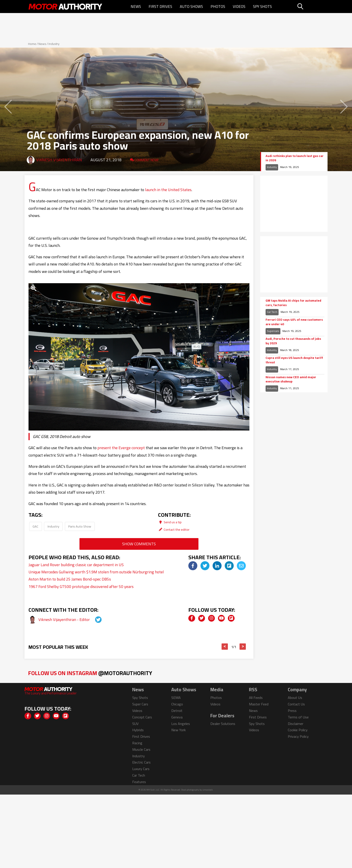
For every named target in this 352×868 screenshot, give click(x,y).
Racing (137, 743)
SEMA (176, 698)
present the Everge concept (121, 448)
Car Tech (272, 312)
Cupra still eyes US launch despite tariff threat (294, 360)
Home (32, 44)
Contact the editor (174, 529)
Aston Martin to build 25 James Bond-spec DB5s (70, 579)
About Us (295, 698)
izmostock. (208, 790)
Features (139, 782)
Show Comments (139, 544)
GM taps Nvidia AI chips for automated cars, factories (293, 303)
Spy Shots (262, 7)
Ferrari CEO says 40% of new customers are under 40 (294, 322)
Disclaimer (296, 724)
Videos (239, 7)
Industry (54, 44)
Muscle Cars (141, 749)
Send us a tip (170, 522)
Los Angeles (181, 724)
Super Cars (140, 704)
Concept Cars (142, 717)
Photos (218, 7)
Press (292, 711)
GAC (35, 526)
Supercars (273, 331)
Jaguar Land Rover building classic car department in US (76, 565)
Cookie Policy (298, 730)
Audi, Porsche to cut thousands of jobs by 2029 (293, 341)
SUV (135, 724)
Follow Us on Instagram (90, 673)
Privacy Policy (298, 736)
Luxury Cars (141, 769)
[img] (193, 566)
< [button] (225, 647)
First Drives (160, 7)
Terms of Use (298, 717)
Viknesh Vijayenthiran (59, 160)
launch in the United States (168, 190)
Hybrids (138, 730)
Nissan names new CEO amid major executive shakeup (291, 379)
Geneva (177, 717)
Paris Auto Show (80, 526)
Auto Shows (191, 7)
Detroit (177, 711)
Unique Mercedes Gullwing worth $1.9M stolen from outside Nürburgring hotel (96, 572)
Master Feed (259, 704)
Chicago (177, 704)
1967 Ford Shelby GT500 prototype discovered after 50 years (81, 586)
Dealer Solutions (223, 724)
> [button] (243, 647)
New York (178, 730)
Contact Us (296, 704)
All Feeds (256, 698)
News (136, 7)
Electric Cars (141, 762)
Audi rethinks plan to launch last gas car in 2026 (295, 158)
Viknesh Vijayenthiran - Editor (65, 620)
